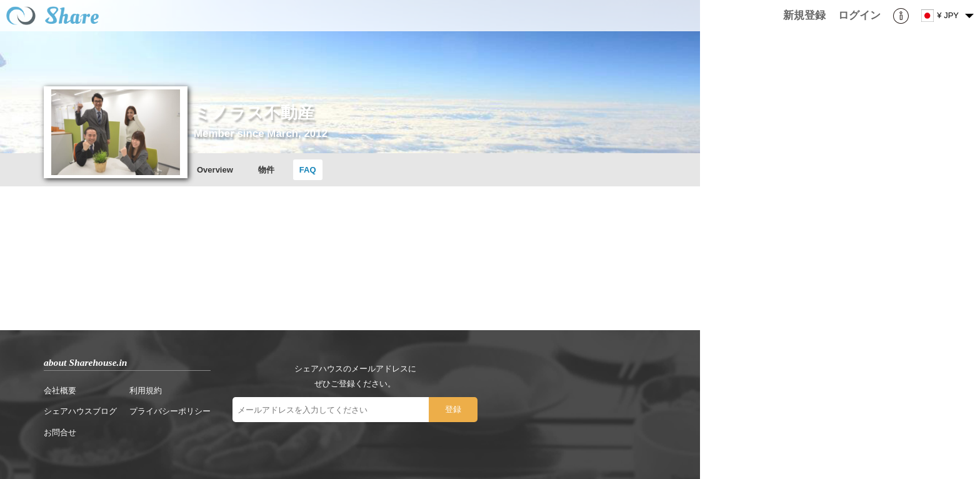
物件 (266, 170)
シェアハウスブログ (80, 411)
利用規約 (146, 391)
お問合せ (60, 432)
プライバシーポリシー (170, 411)
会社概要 (60, 391)
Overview (215, 170)
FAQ (308, 170)
